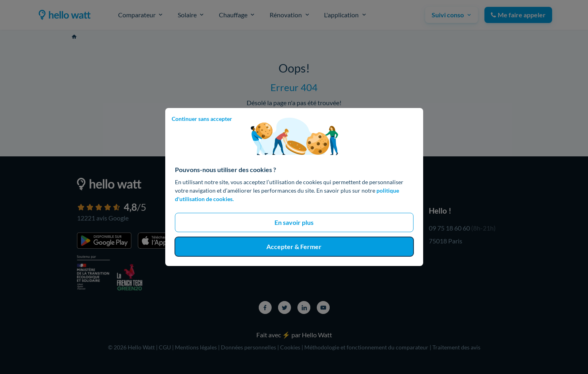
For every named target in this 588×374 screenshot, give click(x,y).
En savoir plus (294, 222)
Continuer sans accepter (202, 119)
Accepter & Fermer (294, 246)
